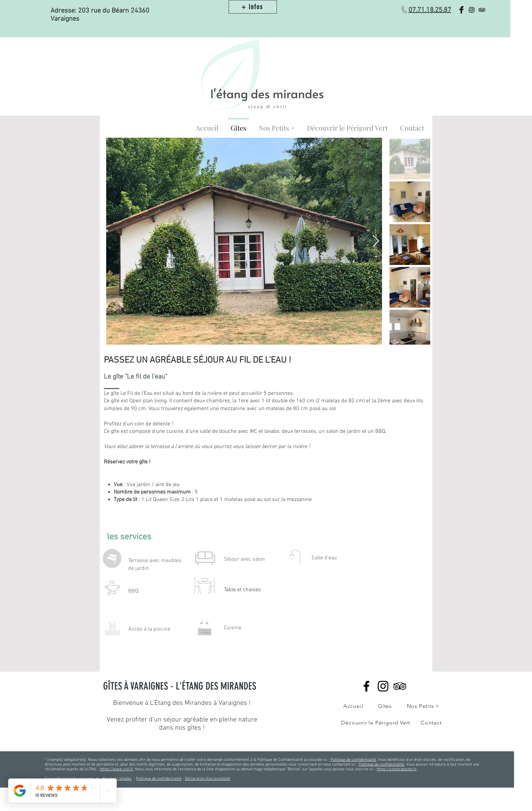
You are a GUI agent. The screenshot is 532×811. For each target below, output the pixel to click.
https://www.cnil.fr (117, 769)
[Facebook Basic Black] (461, 10)
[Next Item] (376, 241)
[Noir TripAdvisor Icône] (400, 686)
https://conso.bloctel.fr (397, 769)
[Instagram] (383, 686)
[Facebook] (366, 686)
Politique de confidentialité (353, 760)
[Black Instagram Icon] (472, 10)
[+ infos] (253, 7)
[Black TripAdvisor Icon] (482, 10)
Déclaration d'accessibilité (207, 779)
